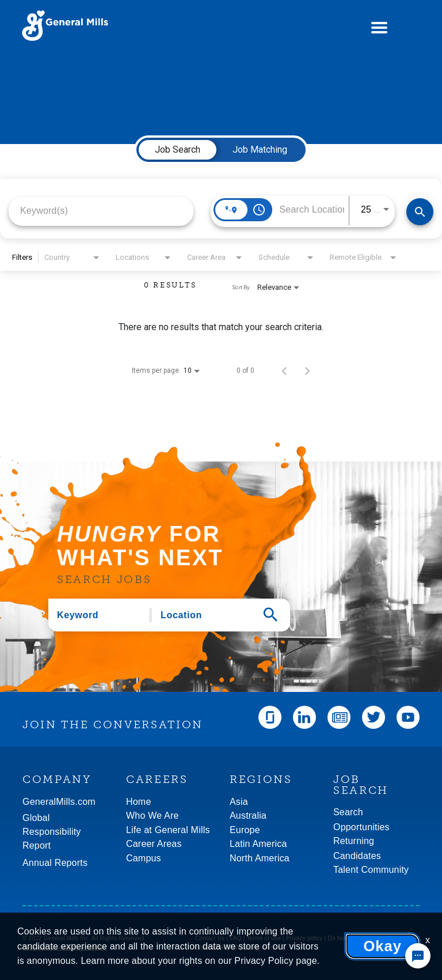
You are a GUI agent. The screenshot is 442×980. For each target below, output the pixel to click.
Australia (248, 816)
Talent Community (371, 870)
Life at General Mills (168, 830)
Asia (239, 802)
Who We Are (153, 816)
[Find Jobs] (420, 212)
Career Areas (154, 844)
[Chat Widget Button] (418, 956)
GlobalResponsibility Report (52, 832)
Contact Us (210, 938)
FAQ (236, 938)
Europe (245, 830)
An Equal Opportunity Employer (64, 947)
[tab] (178, 150)
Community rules (253, 947)
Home (138, 802)
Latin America (258, 844)
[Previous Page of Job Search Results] (284, 370)
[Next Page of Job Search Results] (307, 370)
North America (260, 858)
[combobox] (101, 211)
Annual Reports (55, 863)
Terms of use (264, 938)
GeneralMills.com (59, 802)
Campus (144, 858)
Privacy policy (304, 938)
